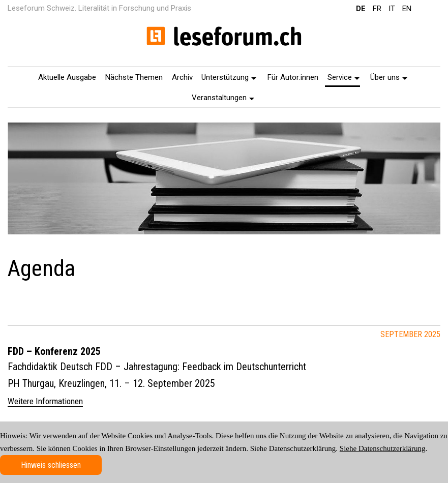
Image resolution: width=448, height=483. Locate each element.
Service (344, 77)
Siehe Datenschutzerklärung (383, 448)
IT (392, 9)
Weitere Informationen (45, 401)
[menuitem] (68, 77)
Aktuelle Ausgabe (67, 77)
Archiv (182, 77)
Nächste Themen (134, 77)
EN (407, 9)
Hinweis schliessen (51, 465)
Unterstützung (229, 77)
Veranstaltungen (223, 98)
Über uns (389, 77)
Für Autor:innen (293, 77)
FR (377, 9)
